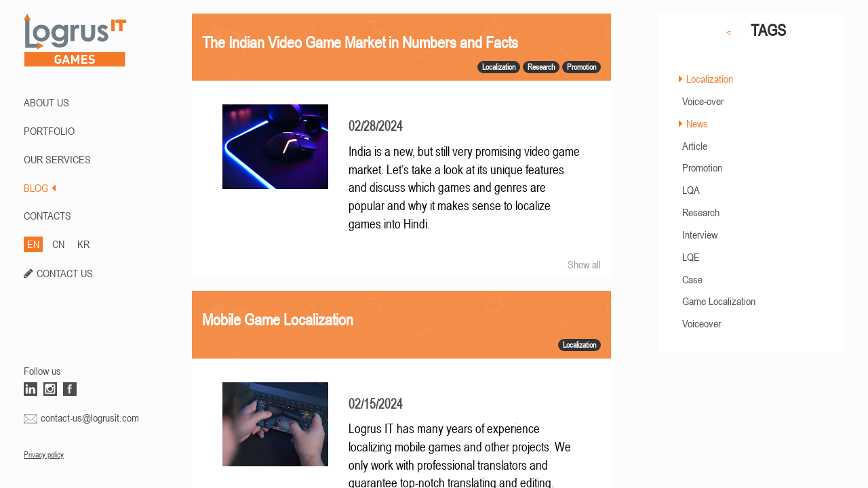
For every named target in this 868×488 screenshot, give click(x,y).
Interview (700, 235)
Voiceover (702, 323)
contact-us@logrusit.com (90, 418)
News (697, 123)
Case (692, 279)
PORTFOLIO (49, 131)
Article (695, 146)
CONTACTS (47, 216)
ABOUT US (46, 102)
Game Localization (719, 301)
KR (83, 244)
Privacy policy (44, 455)
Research (701, 212)
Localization (710, 79)
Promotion (702, 167)
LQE (691, 257)
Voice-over (703, 101)
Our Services (57, 159)
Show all (584, 264)
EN (33, 244)
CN (58, 244)
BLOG (40, 188)
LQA (691, 190)
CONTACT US (65, 273)
